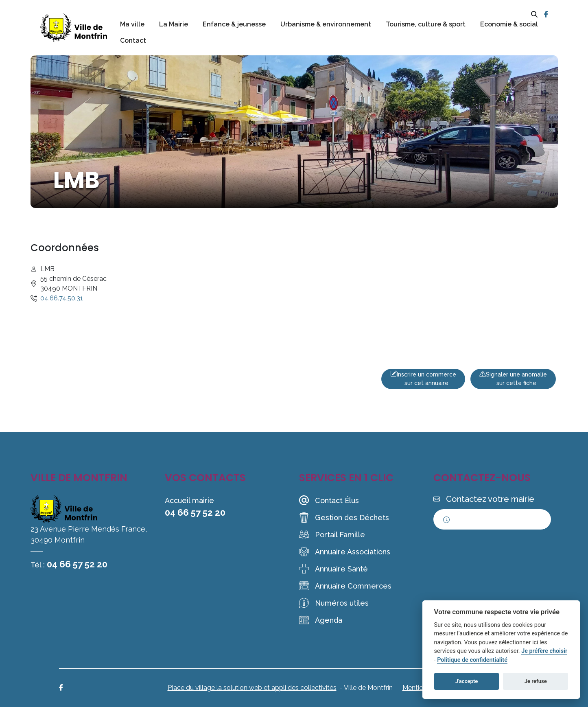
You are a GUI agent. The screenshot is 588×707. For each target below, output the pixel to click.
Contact (133, 40)
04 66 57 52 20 (77, 564)
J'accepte (467, 681)
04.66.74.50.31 (62, 298)
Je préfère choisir (544, 651)
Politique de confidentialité (472, 660)
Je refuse (536, 681)
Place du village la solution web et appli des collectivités (252, 688)
